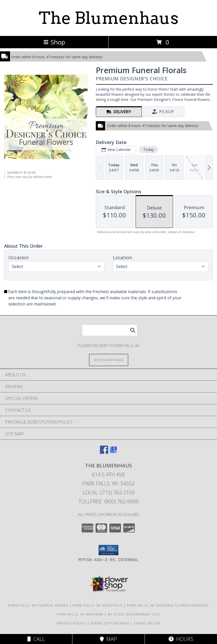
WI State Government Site (134, 614)
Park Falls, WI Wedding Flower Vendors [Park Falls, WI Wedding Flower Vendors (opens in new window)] (168, 605)
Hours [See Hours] (181, 639)
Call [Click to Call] (36, 639)
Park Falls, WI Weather (80, 614)
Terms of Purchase (110, 623)
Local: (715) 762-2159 (109, 492)
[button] (108, 550)
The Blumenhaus (109, 18)
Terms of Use (147, 623)
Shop (54, 42)
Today (149, 150)
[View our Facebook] (104, 452)
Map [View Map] (108, 639)
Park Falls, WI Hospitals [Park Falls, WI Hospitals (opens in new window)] (98, 605)
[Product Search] (110, 330)
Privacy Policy (72, 623)
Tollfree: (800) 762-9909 (108, 501)
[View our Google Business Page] (113, 452)
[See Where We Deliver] (109, 360)
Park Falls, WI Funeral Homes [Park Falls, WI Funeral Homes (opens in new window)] (38, 605)
